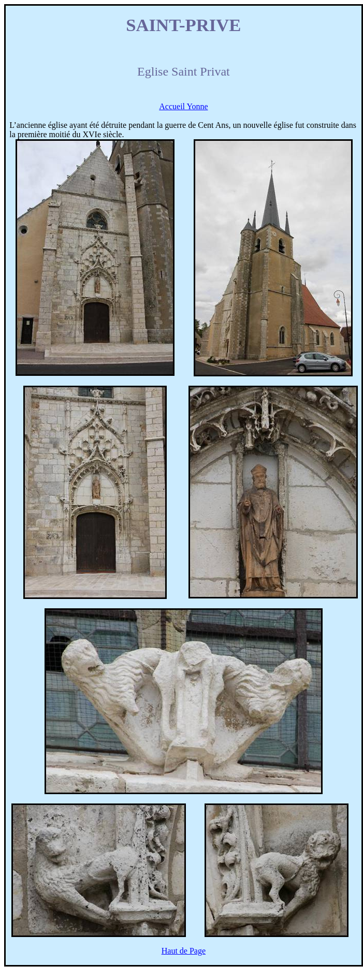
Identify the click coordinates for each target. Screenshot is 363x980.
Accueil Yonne (183, 106)
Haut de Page (184, 951)
